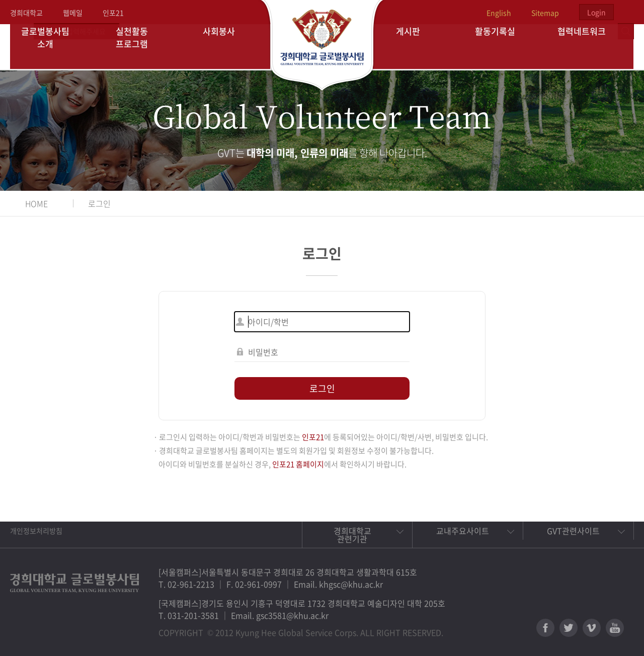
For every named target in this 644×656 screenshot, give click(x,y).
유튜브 (615, 628)
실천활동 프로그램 (140, 47)
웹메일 (73, 13)
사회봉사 (227, 47)
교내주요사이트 (463, 531)
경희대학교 (26, 13)
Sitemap (545, 13)
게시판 (417, 47)
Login (596, 12)
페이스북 (545, 628)
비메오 (592, 628)
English (499, 13)
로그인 (99, 203)
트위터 (569, 628)
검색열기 (626, 12)
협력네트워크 (590, 47)
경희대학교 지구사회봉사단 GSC (322, 46)
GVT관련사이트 (573, 531)
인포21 (113, 13)
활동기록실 (503, 47)
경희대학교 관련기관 (352, 535)
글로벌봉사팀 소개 (54, 47)
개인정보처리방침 (36, 531)
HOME (36, 203)
